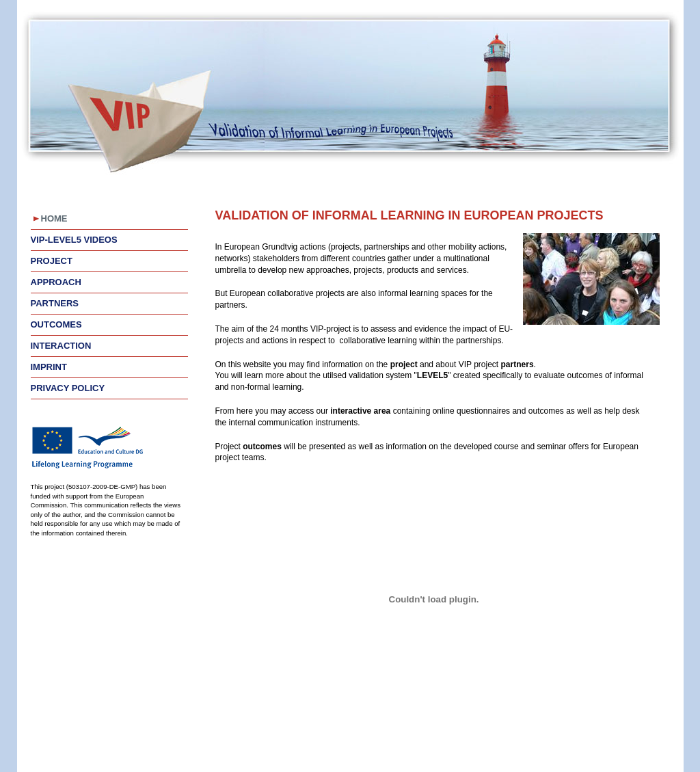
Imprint (49, 367)
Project (52, 261)
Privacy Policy (68, 388)
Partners (55, 303)
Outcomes (56, 324)
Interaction (61, 346)
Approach (56, 282)
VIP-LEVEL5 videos (74, 240)
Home (54, 218)
